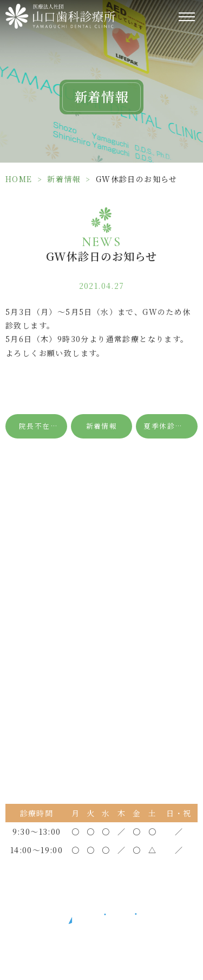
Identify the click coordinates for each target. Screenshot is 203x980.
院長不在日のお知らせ (43, 426)
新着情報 (64, 179)
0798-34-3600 (109, 601)
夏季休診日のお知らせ (171, 426)
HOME (19, 179)
